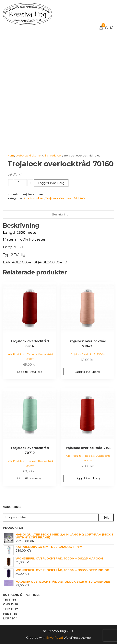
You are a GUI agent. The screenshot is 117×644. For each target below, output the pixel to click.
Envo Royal (54, 638)
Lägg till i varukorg (51, 183)
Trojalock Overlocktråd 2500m (66, 198)
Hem (11, 155)
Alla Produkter (53, 155)
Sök (106, 518)
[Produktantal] (20, 183)
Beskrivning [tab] (60, 214)
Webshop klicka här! (29, 155)
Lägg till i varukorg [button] (30, 372)
